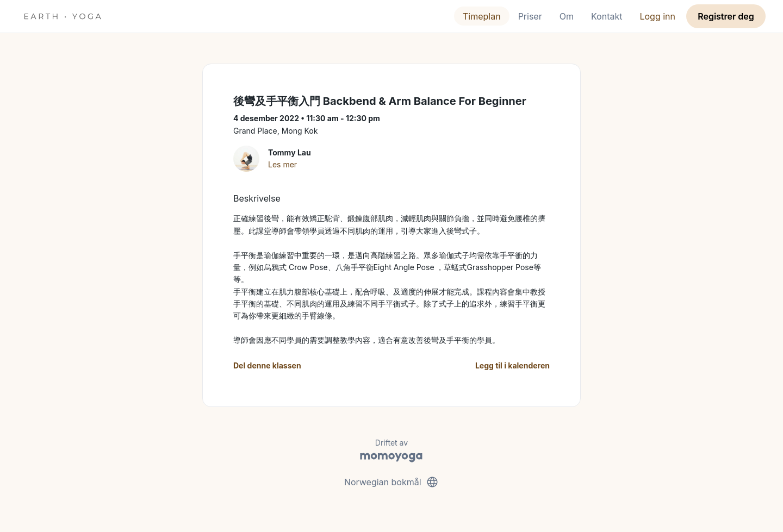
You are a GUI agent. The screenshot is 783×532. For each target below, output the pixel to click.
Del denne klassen (267, 365)
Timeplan (482, 16)
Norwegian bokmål (391, 482)
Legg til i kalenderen (512, 365)
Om (567, 16)
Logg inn (657, 16)
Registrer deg (726, 16)
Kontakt (607, 16)
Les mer (282, 164)
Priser (530, 16)
